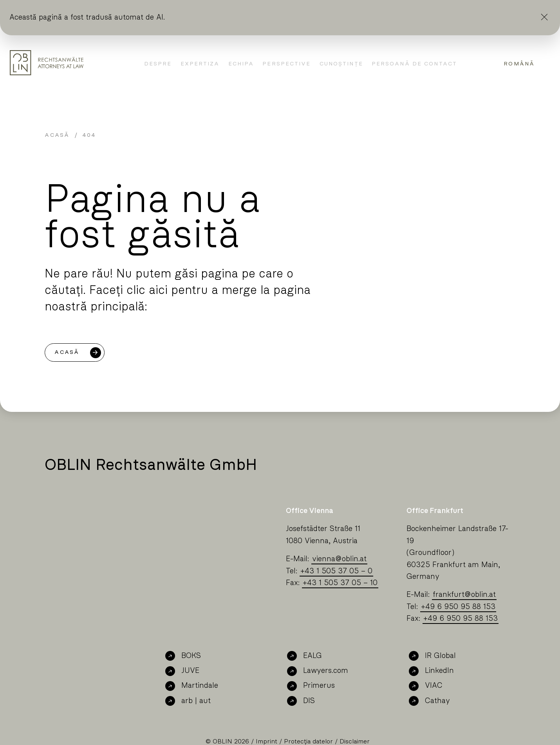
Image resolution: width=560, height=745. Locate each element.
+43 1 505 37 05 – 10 (340, 583)
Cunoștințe (341, 64)
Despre (158, 64)
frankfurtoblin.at (464, 595)
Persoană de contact (414, 64)
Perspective (286, 64)
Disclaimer (355, 741)
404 (89, 135)
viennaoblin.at (339, 559)
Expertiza (200, 64)
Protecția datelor (308, 741)
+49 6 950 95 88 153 (458, 607)
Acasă (57, 135)
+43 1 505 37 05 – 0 (336, 571)
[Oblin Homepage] (47, 63)
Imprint (266, 741)
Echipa (241, 64)
